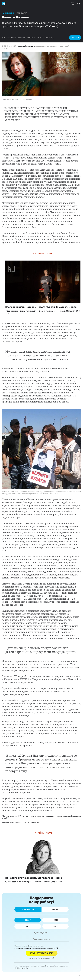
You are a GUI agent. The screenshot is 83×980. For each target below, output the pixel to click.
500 (28, 926)
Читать (75, 38)
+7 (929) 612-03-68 (21, 968)
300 (55, 926)
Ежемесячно (28, 909)
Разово (55, 909)
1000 (55, 920)
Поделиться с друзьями (41, 958)
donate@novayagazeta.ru (49, 966)
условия (27, 948)
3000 (28, 920)
